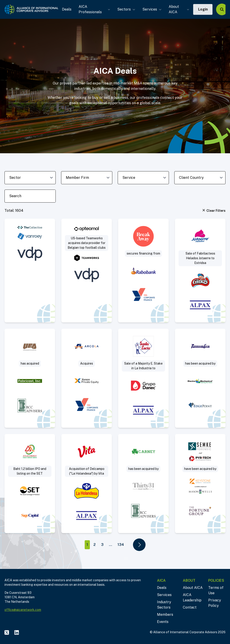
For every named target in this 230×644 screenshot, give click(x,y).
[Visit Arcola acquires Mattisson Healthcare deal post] (87, 378)
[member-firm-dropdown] (87, 178)
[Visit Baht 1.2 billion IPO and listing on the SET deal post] (30, 484)
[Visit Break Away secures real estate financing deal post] (143, 271)
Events (163, 622)
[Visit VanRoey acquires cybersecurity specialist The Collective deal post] (30, 271)
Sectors (126, 9)
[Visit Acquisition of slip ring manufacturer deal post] (30, 378)
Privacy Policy (215, 603)
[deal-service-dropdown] (143, 178)
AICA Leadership (192, 598)
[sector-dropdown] (30, 178)
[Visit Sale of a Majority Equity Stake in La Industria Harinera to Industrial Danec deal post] (143, 378)
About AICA (178, 9)
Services (151, 9)
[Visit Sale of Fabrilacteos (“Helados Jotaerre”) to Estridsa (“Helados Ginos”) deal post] (200, 271)
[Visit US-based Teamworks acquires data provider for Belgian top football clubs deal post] (87, 271)
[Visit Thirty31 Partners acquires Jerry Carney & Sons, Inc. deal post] (143, 484)
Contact (190, 607)
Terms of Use (216, 590)
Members (165, 615)
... (111, 545)
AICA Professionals (94, 9)
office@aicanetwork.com (23, 610)
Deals (66, 9)
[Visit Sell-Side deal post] (200, 378)
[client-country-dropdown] (200, 178)
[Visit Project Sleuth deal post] (200, 484)
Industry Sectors (164, 605)
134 (121, 545)
